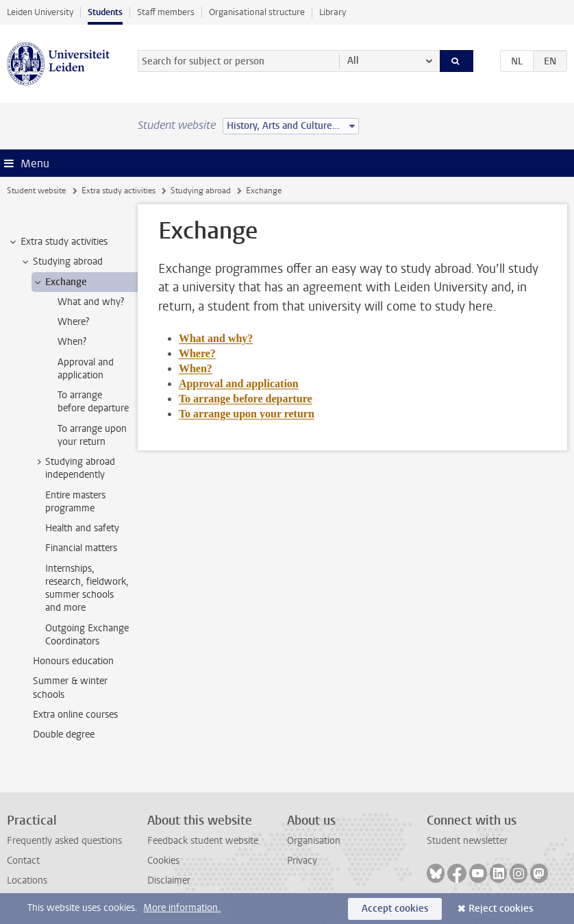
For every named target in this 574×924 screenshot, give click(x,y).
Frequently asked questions (64, 841)
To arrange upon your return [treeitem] (92, 435)
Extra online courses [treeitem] (75, 715)
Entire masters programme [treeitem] (75, 502)
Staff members (166, 12)
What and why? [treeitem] (91, 302)
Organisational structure (257, 12)
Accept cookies (395, 909)
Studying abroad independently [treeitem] (74, 468)
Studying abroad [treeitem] (61, 262)
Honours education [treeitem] (73, 661)
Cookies (163, 861)
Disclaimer (169, 880)
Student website (36, 191)
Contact (23, 861)
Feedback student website (203, 841)
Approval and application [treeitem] (86, 369)
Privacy (302, 861)
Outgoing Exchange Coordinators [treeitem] (87, 635)
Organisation (314, 841)
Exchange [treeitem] (60, 282)
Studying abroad (201, 191)
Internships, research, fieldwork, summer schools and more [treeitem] (87, 588)
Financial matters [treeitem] (81, 548)
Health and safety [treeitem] (82, 528)
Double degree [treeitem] (64, 734)
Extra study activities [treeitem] (58, 242)
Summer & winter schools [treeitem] (70, 688)
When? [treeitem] (72, 342)
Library (333, 12)
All (353, 61)
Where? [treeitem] (73, 322)
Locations (27, 880)
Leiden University (40, 12)
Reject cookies (501, 909)
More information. (182, 908)
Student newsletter (467, 841)
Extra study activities (118, 191)
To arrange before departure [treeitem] (93, 402)
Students (105, 12)
